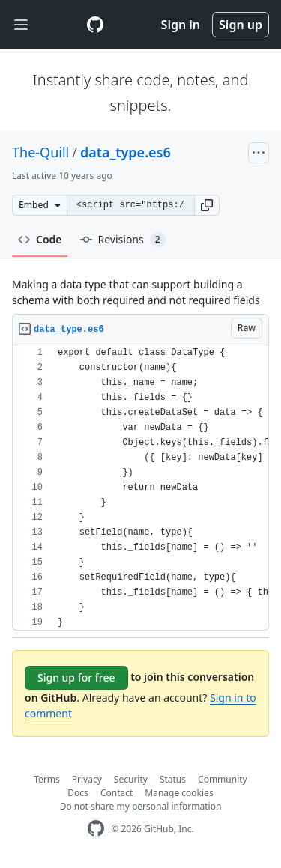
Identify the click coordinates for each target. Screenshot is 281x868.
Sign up (241, 25)
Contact (117, 793)
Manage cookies (179, 793)
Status (173, 779)
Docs (78, 793)
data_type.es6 (126, 152)
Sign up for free (76, 677)
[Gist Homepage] (95, 25)
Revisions (123, 240)
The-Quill (40, 152)
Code (40, 239)
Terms (47, 779)
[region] (140, 488)
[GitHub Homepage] (96, 829)
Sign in (181, 25)
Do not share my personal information (141, 806)
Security (131, 779)
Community (223, 779)
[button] (207, 205)
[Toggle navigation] (21, 25)
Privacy (87, 779)
